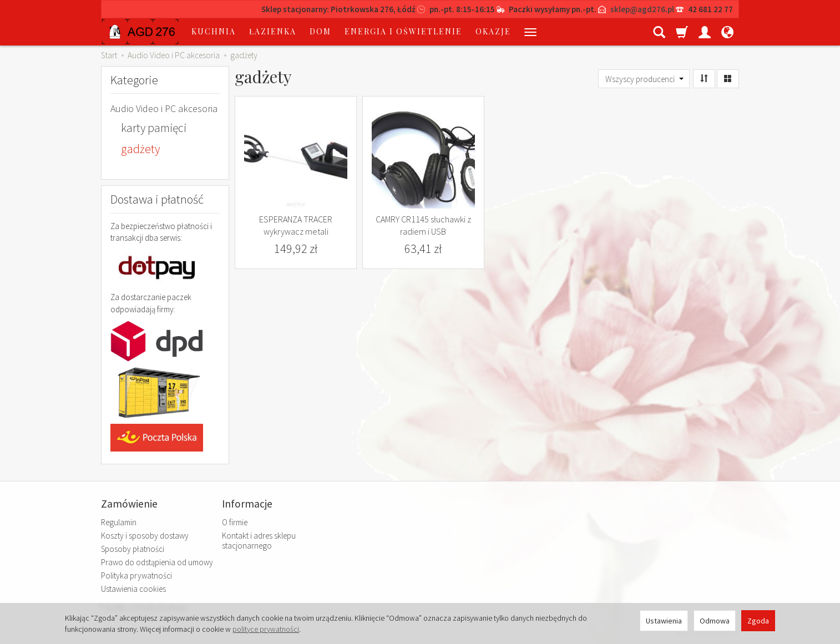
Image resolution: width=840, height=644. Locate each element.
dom (320, 31)
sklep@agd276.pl (642, 9)
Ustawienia (664, 621)
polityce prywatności (266, 629)
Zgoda (758, 621)
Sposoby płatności (133, 549)
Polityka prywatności (136, 575)
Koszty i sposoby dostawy (145, 536)
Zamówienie (129, 504)
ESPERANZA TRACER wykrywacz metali (296, 225)
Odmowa (715, 621)
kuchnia (214, 31)
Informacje (247, 504)
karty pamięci (154, 128)
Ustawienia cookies (133, 589)
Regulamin (119, 522)
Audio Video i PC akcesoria (164, 108)
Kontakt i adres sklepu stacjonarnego (259, 541)
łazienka (273, 31)
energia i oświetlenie (403, 31)
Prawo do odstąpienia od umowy (157, 562)
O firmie (235, 522)
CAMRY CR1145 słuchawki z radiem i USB (423, 225)
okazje (493, 31)
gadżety (140, 149)
